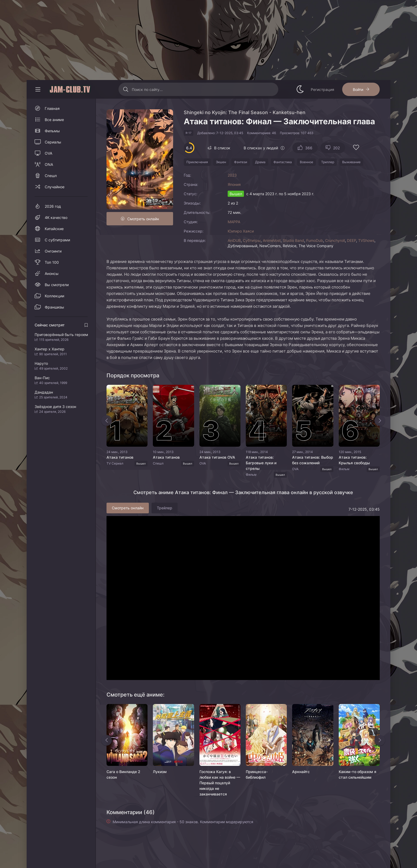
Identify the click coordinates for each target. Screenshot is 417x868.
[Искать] (126, 89)
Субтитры (252, 240)
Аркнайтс (301, 772)
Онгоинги (53, 251)
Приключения (197, 162)
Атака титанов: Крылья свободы (354, 460)
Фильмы (52, 131)
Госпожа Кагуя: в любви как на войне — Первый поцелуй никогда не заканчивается (220, 783)
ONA (49, 164)
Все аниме (54, 120)
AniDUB (234, 240)
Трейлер (165, 508)
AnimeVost (272, 240)
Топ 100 (52, 262)
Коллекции (54, 296)
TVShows (366, 240)
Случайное (55, 187)
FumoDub (315, 240)
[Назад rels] (107, 740)
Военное (306, 162)
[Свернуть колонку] (38, 89)
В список (222, 148)
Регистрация (322, 89)
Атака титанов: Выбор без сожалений (313, 460)
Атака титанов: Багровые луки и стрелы (261, 463)
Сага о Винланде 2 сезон (123, 774)
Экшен (221, 162)
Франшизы (54, 307)
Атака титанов (120, 457)
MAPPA (234, 222)
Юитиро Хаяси (241, 231)
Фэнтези (241, 162)
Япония (234, 184)
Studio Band (293, 240)
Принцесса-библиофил (257, 774)
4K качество (56, 217)
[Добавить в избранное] (356, 148)
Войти (358, 89)
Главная (52, 108)
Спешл (51, 176)
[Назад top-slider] (107, 421)
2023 (232, 175)
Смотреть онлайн (143, 219)
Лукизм (160, 772)
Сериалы (53, 142)
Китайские (54, 229)
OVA (48, 153)
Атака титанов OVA (217, 457)
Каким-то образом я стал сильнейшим (357, 774)
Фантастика (283, 162)
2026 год (53, 206)
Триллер (328, 162)
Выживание (351, 162)
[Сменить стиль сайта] (300, 89)
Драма (260, 162)
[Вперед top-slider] (380, 421)
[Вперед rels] (380, 740)
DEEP (351, 240)
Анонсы (52, 273)
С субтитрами (57, 240)
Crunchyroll (335, 240)
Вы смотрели (57, 285)
